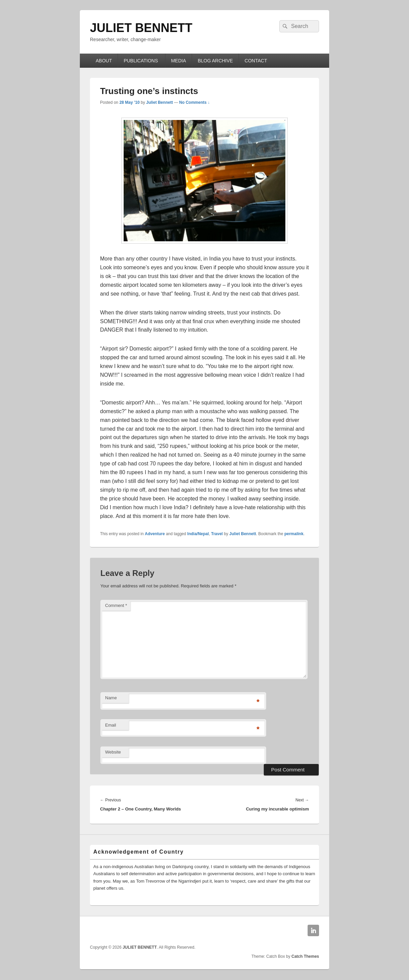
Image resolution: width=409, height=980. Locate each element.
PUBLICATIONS (141, 61)
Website (113, 752)
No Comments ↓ (195, 102)
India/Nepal (198, 534)
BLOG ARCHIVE (215, 61)
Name (111, 698)
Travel (217, 534)
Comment (116, 605)
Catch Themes (305, 956)
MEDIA (179, 61)
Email (111, 725)
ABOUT (104, 61)
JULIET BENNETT (141, 28)
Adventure (155, 534)
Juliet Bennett (160, 102)
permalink (294, 534)
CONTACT (256, 61)
